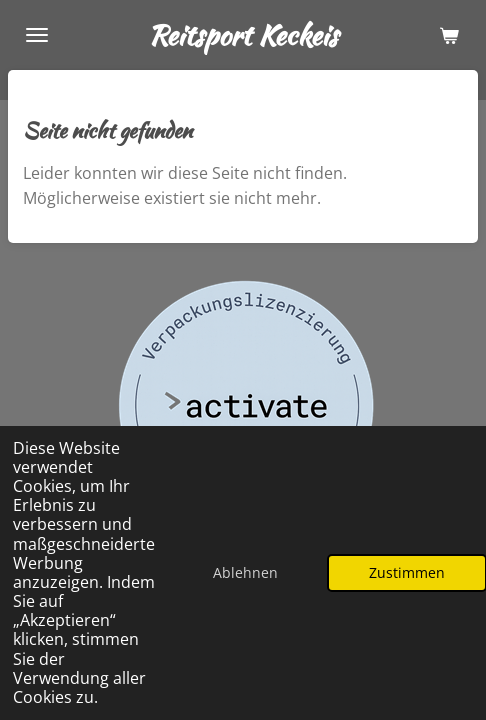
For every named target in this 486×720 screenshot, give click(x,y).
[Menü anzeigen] (37, 35)
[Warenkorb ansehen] (449, 35)
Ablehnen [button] (245, 572)
